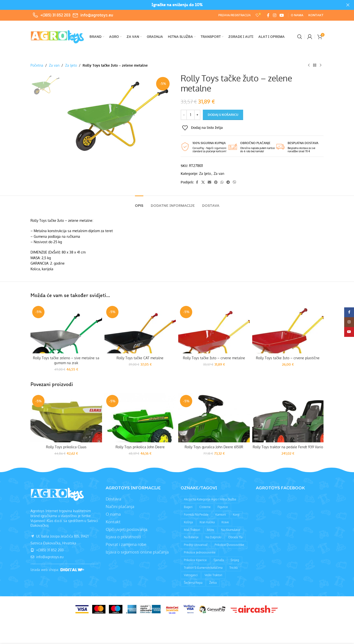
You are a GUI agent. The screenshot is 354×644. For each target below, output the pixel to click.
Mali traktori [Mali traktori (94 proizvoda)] (192, 530)
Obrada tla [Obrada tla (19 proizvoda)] (235, 537)
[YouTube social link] (282, 15)
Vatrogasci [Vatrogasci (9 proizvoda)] (191, 575)
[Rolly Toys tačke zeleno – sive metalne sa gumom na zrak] (66, 329)
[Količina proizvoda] (191, 115)
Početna (37, 65)
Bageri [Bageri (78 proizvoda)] (188, 507)
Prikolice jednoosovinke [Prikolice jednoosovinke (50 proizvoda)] (200, 552)
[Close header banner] (348, 5)
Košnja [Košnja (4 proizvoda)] (188, 522)
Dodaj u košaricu (223, 115)
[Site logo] (58, 36)
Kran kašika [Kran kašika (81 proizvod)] (207, 522)
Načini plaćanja (120, 506)
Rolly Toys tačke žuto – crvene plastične (288, 358)
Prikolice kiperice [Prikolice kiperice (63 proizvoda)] (195, 560)
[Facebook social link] (268, 15)
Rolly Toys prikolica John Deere (140, 447)
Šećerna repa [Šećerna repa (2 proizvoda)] (193, 583)
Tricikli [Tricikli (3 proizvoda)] (234, 568)
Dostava (113, 499)
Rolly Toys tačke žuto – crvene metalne (214, 358)
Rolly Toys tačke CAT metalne (140, 358)
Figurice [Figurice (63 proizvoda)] (223, 507)
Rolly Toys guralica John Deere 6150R (214, 447)
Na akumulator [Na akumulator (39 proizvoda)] (231, 530)
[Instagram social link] (274, 15)
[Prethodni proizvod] (309, 65)
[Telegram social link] (228, 182)
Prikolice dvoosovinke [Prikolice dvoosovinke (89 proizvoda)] (229, 545)
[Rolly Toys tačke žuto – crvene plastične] (288, 329)
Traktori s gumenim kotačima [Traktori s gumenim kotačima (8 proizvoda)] (203, 568)
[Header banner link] (170, 5)
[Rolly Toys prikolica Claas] (66, 418)
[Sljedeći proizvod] (321, 65)
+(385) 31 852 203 (55, 15)
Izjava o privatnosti (123, 537)
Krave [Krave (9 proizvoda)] (225, 522)
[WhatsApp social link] (222, 182)
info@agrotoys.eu (97, 15)
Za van (54, 65)
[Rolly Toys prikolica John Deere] (140, 418)
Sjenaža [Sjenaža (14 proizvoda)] (219, 560)
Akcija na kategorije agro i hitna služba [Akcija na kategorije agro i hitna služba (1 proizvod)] (210, 499)
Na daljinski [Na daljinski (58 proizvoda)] (213, 537)
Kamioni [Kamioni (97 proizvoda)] (221, 515)
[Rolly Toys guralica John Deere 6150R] (214, 418)
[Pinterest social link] (216, 182)
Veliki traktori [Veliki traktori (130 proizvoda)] (213, 575)
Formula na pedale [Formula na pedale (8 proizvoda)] (196, 515)
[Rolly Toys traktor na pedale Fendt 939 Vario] (288, 418)
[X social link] (203, 182)
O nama (113, 514)
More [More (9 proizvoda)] (211, 530)
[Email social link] (209, 182)
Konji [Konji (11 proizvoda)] (236, 515)
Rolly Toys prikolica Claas (66, 447)
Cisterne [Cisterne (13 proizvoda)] (205, 507)
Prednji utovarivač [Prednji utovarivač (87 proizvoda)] (196, 545)
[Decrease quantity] (184, 115)
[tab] (139, 203)
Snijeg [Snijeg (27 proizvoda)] (235, 560)
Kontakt (113, 522)
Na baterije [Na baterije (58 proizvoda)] (191, 537)
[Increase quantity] (197, 115)
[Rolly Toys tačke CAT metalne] (140, 329)
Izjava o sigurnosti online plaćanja (137, 552)
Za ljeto (71, 65)
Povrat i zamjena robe (126, 544)
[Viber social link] (235, 182)
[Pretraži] (300, 37)
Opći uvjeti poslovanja (126, 529)
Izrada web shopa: (45, 570)
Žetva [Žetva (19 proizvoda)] (213, 583)
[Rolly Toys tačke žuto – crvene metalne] (214, 329)
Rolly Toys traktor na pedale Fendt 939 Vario (288, 447)
